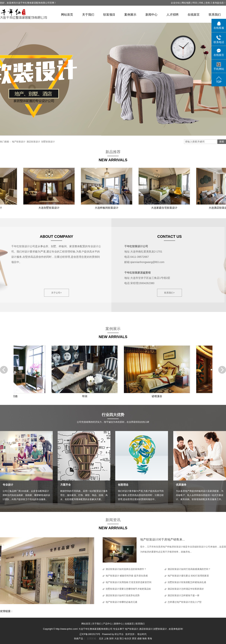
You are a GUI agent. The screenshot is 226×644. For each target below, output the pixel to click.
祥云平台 (119, 634)
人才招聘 (173, 15)
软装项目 (109, 15)
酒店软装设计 (33, 142)
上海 (107, 639)
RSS (195, 3)
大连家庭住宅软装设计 (165, 208)
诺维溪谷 (158, 396)
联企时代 (142, 634)
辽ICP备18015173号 (90, 634)
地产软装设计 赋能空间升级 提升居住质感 (127, 576)
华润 (85, 396)
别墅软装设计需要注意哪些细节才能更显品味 (128, 589)
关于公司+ (56, 293)
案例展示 (130, 15)
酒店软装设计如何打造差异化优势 (123, 595)
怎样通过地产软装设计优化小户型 (185, 602)
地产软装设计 (19, 142)
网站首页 (67, 15)
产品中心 (108, 624)
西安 (135, 639)
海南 (145, 639)
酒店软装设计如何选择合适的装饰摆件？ (126, 569)
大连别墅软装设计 (50, 208)
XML (201, 3)
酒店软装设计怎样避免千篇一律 (183, 595)
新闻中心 (151, 15)
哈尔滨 (128, 639)
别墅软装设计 (48, 142)
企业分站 (175, 3)
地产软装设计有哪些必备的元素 (121, 602)
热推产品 (79, 639)
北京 (101, 639)
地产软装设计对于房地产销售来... (162, 539)
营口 (122, 639)
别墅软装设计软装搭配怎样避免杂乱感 (187, 582)
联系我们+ (169, 293)
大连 (117, 639)
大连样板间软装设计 (107, 208)
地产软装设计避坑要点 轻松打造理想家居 (188, 576)
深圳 (112, 639)
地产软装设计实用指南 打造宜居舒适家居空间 (129, 582)
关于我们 (88, 15)
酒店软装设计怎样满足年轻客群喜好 (186, 589)
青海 (150, 639)
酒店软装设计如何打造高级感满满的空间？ (189, 569)
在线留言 (194, 15)
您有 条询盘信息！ (216, 3)
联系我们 (215, 15)
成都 (140, 639)
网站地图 (186, 3)
